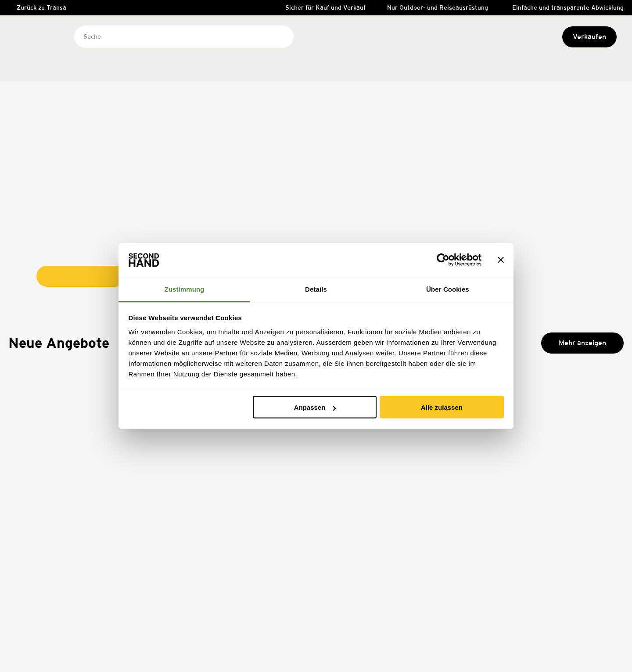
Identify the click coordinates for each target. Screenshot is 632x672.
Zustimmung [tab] (185, 289)
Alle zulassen (442, 407)
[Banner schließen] (501, 260)
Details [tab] (316, 289)
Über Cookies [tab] (448, 289)
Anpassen (315, 407)
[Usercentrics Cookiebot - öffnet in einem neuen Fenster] (443, 260)
